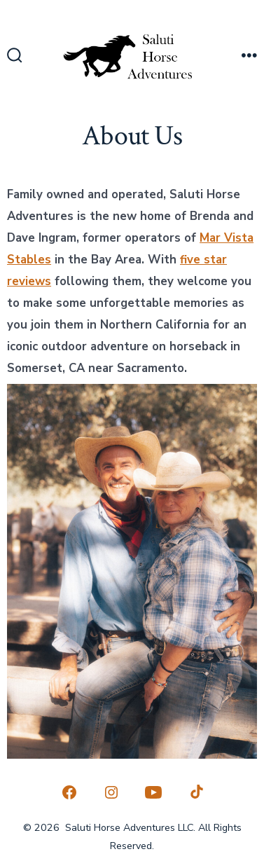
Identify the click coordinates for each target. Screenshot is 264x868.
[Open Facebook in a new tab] (69, 792)
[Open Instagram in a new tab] (111, 792)
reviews (29, 281)
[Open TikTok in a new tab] (195, 792)
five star (203, 260)
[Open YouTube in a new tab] (153, 792)
